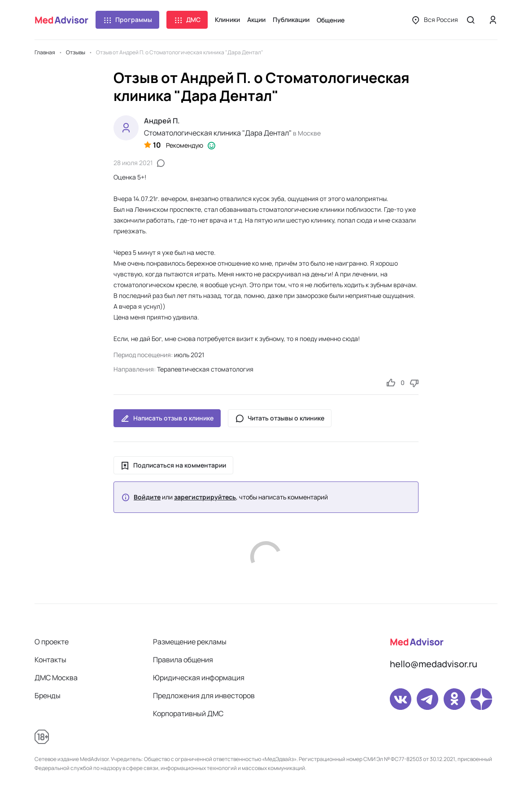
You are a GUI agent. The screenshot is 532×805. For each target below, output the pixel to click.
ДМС (187, 20)
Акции (256, 20)
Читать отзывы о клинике (280, 418)
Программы (127, 20)
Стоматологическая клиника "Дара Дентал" (218, 133)
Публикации (291, 20)
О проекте (52, 642)
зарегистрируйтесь (205, 497)
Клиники (227, 20)
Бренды (48, 696)
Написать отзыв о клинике (167, 418)
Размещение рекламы (190, 642)
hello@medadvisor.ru (434, 664)
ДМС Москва (56, 678)
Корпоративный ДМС (188, 713)
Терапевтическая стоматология (205, 369)
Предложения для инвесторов (204, 696)
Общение (331, 20)
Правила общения (183, 660)
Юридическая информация (199, 678)
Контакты (50, 660)
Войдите (147, 497)
